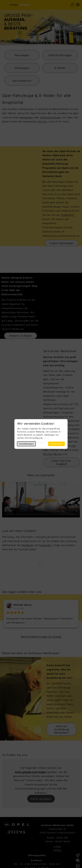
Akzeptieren (56, 444)
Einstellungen (26, 444)
